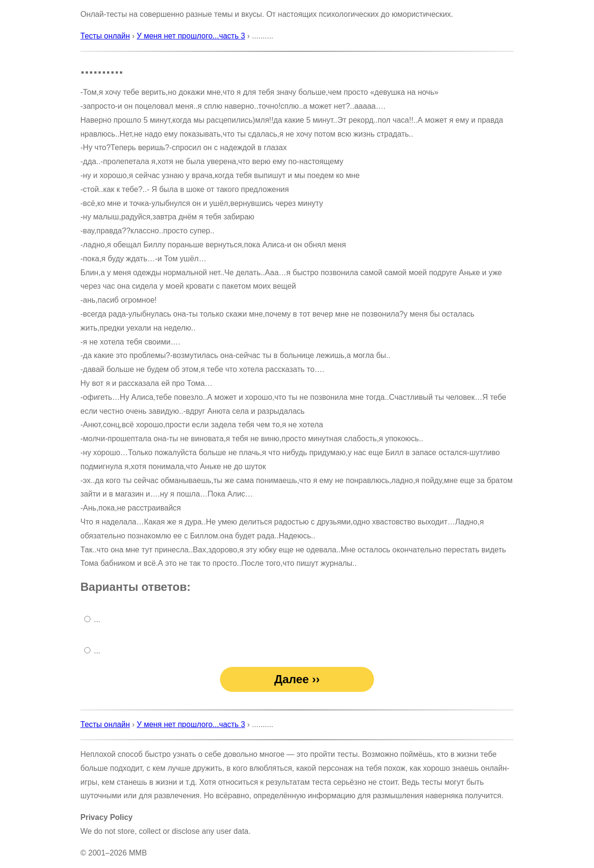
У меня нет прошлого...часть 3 (191, 36)
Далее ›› (297, 679)
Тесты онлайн (105, 36)
